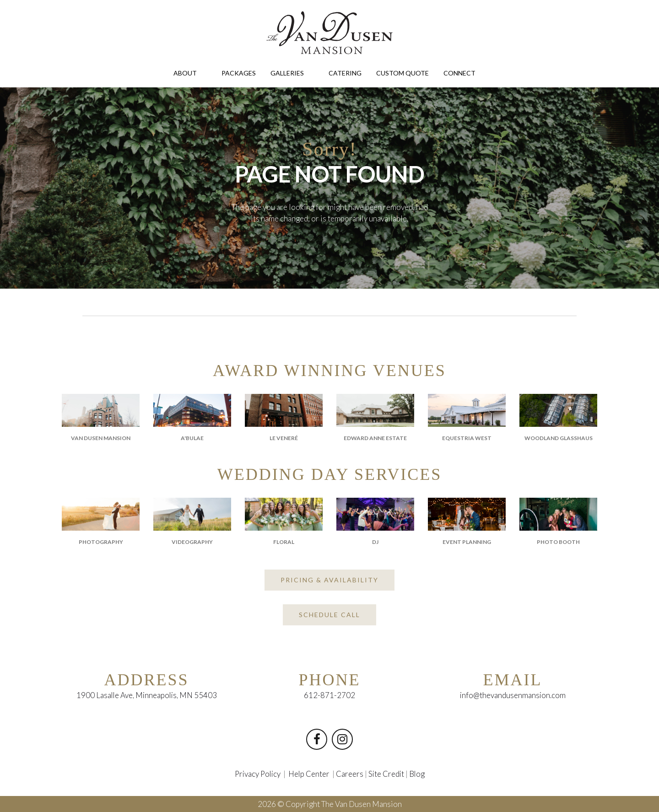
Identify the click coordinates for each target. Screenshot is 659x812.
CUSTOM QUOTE (402, 73)
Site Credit (387, 774)
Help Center (309, 774)
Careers (350, 774)
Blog (419, 774)
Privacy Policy (257, 774)
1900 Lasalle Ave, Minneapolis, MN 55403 (146, 696)
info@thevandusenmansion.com (513, 696)
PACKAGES (239, 73)
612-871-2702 (329, 696)
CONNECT (465, 73)
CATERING (345, 73)
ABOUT (190, 73)
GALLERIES (292, 73)
